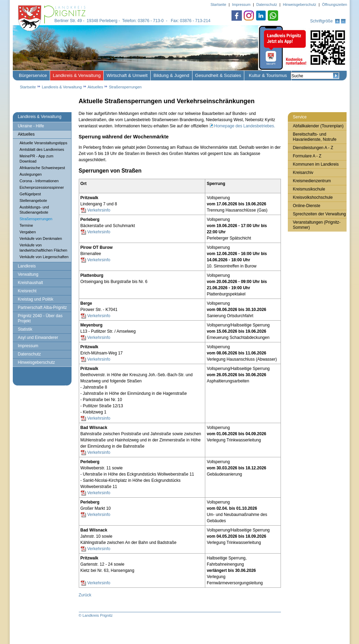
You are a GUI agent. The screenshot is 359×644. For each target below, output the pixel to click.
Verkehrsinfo (99, 210)
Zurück (85, 595)
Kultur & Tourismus (268, 75)
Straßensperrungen (125, 87)
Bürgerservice (33, 75)
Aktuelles (96, 87)
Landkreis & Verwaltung (77, 75)
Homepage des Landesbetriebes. (245, 126)
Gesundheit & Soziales (218, 75)
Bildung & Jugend (171, 75)
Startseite (28, 87)
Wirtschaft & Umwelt (127, 75)
